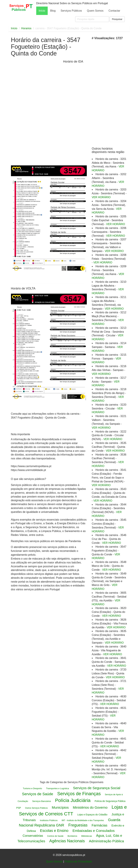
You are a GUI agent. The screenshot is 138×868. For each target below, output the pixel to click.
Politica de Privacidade (78, 862)
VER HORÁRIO (101, 197)
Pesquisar (117, 19)
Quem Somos (95, 11)
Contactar (114, 11)
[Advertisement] (36, 112)
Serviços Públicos (71, 11)
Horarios (26, 28)
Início (42, 11)
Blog (53, 11)
